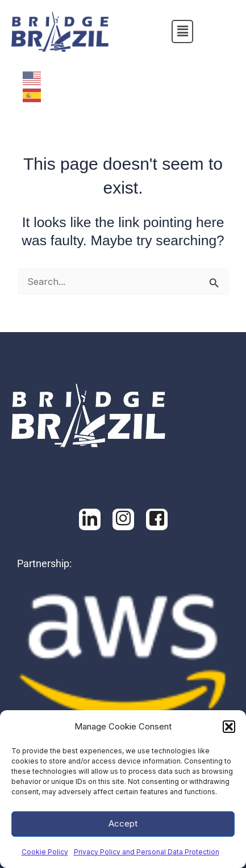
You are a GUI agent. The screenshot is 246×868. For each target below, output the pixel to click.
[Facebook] (123, 519)
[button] (229, 727)
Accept (123, 823)
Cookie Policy (45, 852)
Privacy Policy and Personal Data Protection (147, 852)
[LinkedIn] (90, 519)
